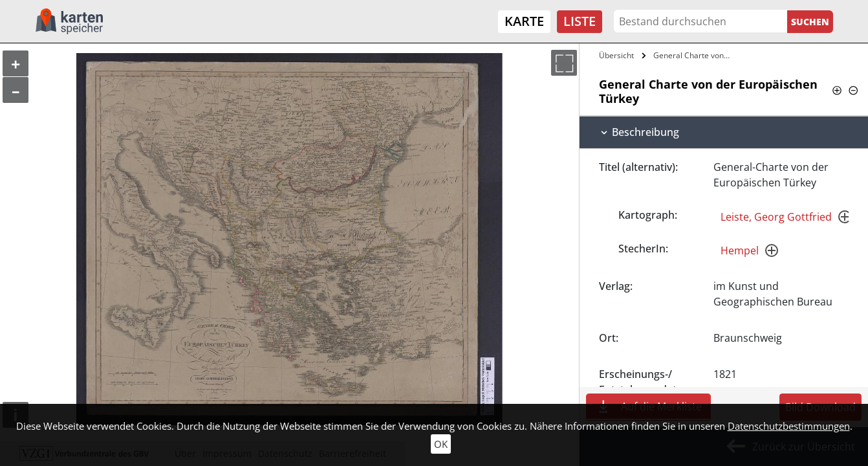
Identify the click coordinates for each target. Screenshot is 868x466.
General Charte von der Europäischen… (694, 55)
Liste (580, 21)
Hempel (740, 250)
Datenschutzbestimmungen (789, 426)
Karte (524, 21)
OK (441, 444)
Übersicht (616, 55)
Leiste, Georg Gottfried (776, 217)
